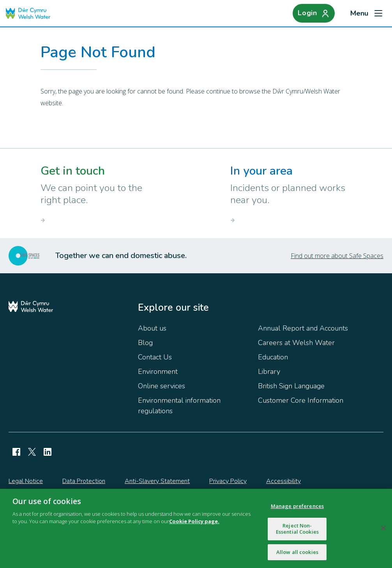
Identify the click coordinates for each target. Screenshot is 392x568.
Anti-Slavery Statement (157, 481)
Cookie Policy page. (194, 524)
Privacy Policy (228, 481)
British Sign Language (291, 386)
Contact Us (155, 357)
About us (152, 328)
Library (269, 372)
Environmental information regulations (179, 406)
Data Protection (84, 481)
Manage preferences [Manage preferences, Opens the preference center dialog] (297, 508)
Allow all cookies (297, 554)
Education (273, 357)
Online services (162, 386)
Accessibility (283, 481)
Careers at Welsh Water (296, 343)
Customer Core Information (301, 400)
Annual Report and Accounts (303, 328)
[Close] (383, 531)
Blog (145, 343)
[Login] (314, 13)
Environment (158, 372)
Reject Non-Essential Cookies (297, 531)
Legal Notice (26, 481)
